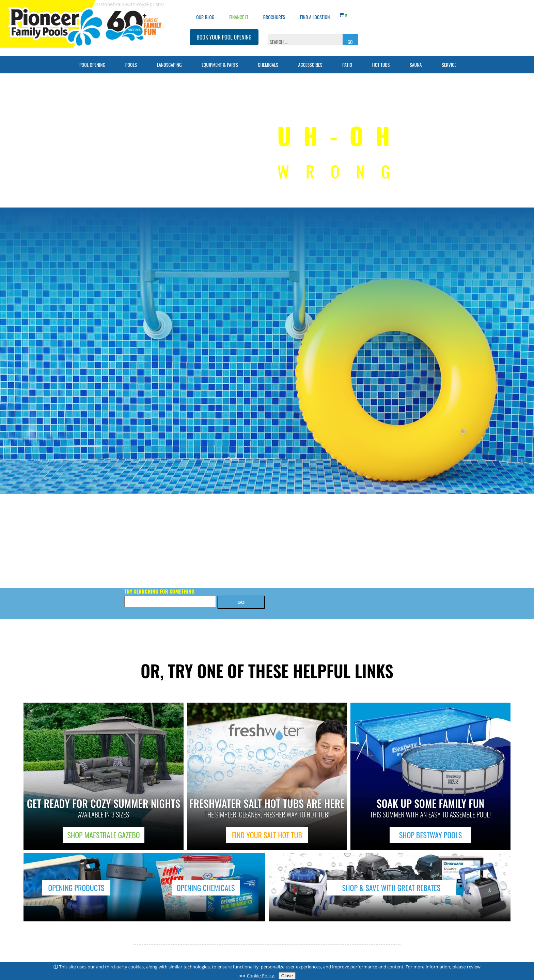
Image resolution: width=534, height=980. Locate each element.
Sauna (416, 60)
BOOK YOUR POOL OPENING (224, 32)
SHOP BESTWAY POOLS (431, 835)
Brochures (274, 12)
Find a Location (315, 12)
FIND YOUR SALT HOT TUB (267, 835)
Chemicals (268, 60)
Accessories (310, 60)
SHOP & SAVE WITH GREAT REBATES (391, 888)
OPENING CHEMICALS (206, 888)
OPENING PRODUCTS (76, 888)
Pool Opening (92, 60)
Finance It (239, 12)
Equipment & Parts (220, 60)
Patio (347, 60)
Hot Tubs (381, 60)
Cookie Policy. (261, 976)
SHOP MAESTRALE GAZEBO (104, 835)
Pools (131, 60)
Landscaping (169, 60)
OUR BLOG (205, 12)
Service (449, 60)
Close (287, 976)
